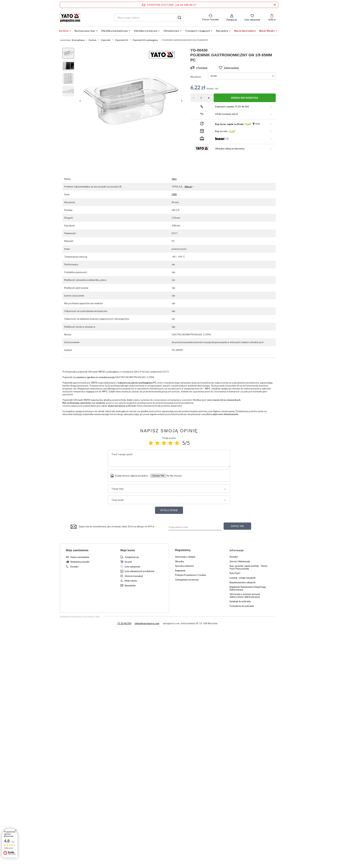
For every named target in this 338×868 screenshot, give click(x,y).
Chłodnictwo (171, 31)
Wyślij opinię (169, 510)
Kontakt (74, 567)
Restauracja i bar (85, 31)
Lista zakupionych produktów (140, 571)
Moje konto (128, 550)
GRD (174, 194)
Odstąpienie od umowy (187, 580)
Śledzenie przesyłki (80, 562)
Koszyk (128, 562)
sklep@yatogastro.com (147, 623)
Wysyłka (179, 561)
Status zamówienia (80, 557)
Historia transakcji (134, 576)
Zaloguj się (232, 20)
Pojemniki (106, 40)
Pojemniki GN (122, 40)
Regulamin (180, 571)
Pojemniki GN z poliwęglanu (145, 40)
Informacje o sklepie (185, 557)
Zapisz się (237, 526)
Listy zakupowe (252, 20)
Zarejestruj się (132, 557)
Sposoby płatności (184, 566)
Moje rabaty (131, 581)
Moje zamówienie (77, 550)
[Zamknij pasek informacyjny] (275, 5)
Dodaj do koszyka (245, 98)
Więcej (188, 187)
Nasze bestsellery (245, 31)
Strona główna (78, 40)
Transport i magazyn (197, 31)
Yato (174, 179)
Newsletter (130, 586)
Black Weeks (267, 31)
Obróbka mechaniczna (114, 31)
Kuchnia (64, 31)
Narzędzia (222, 31)
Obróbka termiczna (146, 31)
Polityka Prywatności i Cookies (191, 575)
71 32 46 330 (124, 623)
